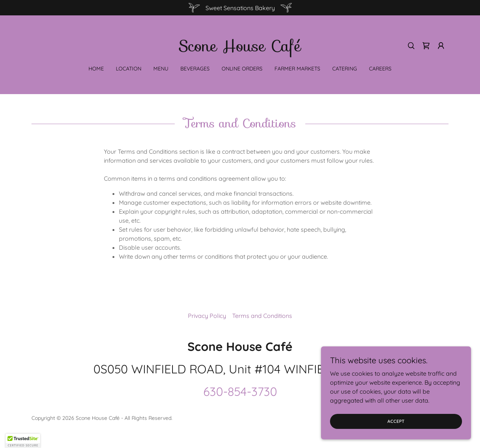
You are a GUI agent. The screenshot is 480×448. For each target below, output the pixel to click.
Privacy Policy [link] (207, 316)
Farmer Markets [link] (297, 69)
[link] (240, 49)
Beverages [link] (195, 69)
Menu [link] (161, 69)
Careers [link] (380, 69)
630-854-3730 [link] (240, 391)
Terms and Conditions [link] (262, 316)
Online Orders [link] (242, 69)
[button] (441, 46)
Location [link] (129, 69)
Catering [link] (345, 69)
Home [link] (96, 69)
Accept (396, 421)
